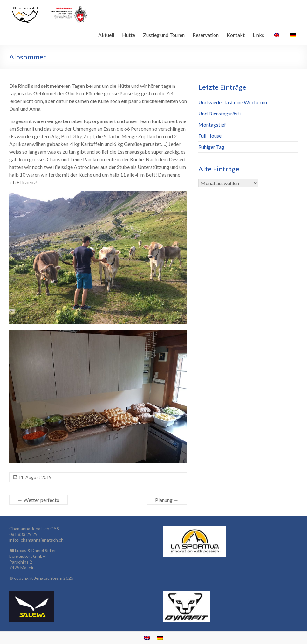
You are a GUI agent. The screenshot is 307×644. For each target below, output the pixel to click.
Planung (167, 500)
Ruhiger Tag (211, 147)
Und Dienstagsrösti (219, 113)
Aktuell (106, 35)
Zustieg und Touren (164, 35)
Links (258, 35)
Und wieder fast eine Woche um (233, 102)
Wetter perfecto (38, 500)
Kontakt (236, 35)
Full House (210, 136)
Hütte (129, 35)
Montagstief (212, 125)
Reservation (206, 35)
